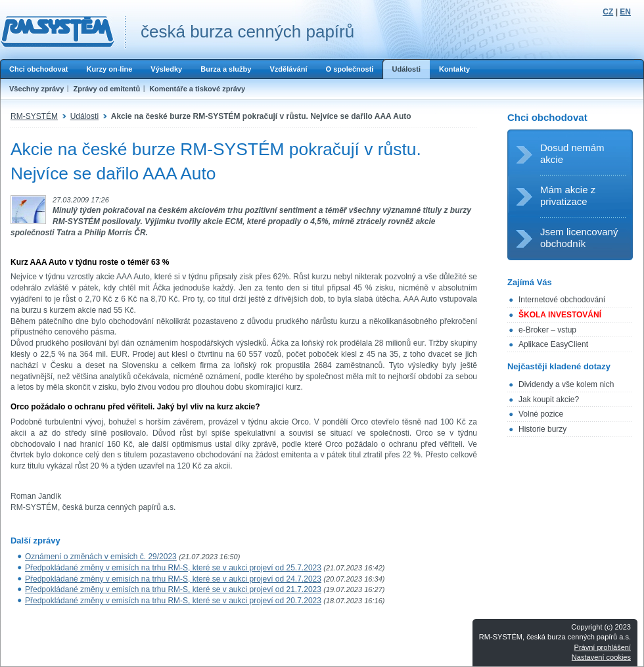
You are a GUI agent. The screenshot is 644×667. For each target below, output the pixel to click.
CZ (608, 12)
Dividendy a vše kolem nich (566, 384)
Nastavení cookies (601, 657)
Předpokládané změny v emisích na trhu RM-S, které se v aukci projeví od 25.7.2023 (173, 568)
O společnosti (349, 69)
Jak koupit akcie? (549, 400)
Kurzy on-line (109, 69)
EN (625, 12)
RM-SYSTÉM (34, 116)
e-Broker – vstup (547, 330)
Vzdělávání (288, 69)
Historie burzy (542, 429)
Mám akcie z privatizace (568, 195)
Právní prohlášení (603, 647)
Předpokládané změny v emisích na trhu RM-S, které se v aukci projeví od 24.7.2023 (173, 579)
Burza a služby (226, 69)
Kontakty (454, 69)
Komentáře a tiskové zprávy (197, 89)
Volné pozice (541, 414)
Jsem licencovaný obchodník (579, 238)
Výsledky (166, 69)
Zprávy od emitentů (106, 89)
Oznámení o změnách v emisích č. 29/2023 (101, 557)
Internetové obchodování (562, 300)
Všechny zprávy (36, 89)
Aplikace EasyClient (553, 344)
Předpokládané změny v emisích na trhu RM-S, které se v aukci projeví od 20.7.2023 (173, 601)
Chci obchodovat (38, 69)
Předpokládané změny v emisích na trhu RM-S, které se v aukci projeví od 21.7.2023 (173, 589)
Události (406, 69)
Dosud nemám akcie (572, 153)
